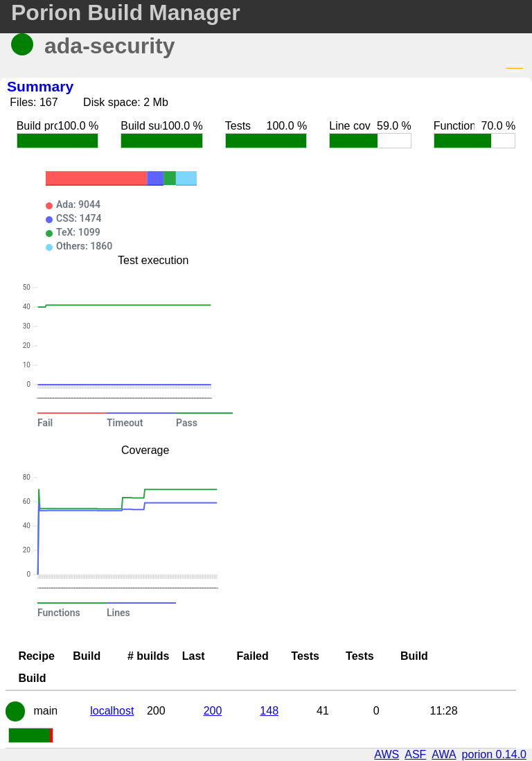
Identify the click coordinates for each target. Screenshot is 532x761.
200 (213, 711)
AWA (444, 754)
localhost (112, 711)
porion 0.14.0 (494, 754)
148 (269, 711)
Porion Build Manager (126, 12)
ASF (415, 754)
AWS (387, 754)
